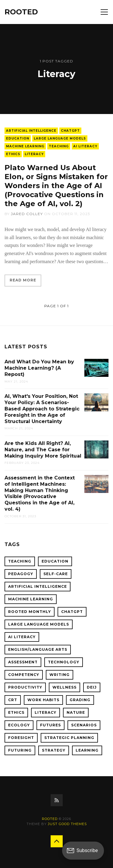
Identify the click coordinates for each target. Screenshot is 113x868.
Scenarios (84, 725)
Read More (23, 280)
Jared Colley (27, 214)
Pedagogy (21, 574)
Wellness (64, 687)
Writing (60, 675)
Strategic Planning (69, 738)
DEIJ (92, 687)
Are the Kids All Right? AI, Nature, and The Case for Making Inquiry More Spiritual (43, 450)
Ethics (13, 154)
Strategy (54, 750)
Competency (24, 675)
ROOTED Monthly (30, 612)
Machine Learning (25, 146)
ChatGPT (70, 131)
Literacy (34, 154)
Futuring (20, 750)
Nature (76, 712)
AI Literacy (85, 146)
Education (18, 138)
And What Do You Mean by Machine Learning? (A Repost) (39, 368)
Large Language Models (60, 138)
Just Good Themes (67, 824)
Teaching (59, 146)
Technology (64, 662)
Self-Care (56, 574)
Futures (50, 725)
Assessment (23, 662)
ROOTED (21, 12)
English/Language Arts (38, 649)
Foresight (21, 738)
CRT (13, 700)
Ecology (19, 725)
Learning (87, 750)
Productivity (25, 687)
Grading (80, 700)
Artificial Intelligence (31, 131)
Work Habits (43, 700)
